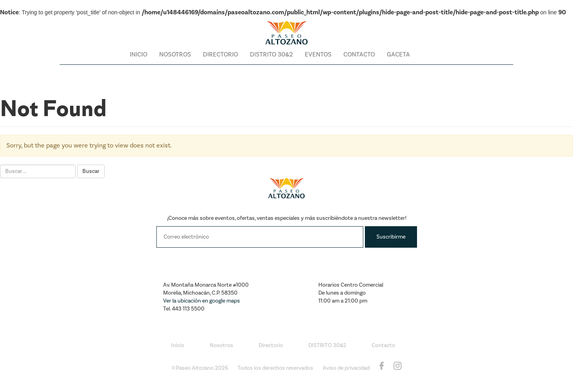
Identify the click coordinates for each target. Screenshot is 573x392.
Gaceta (398, 54)
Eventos (318, 54)
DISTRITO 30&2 (271, 54)
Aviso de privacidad (346, 368)
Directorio (220, 54)
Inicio (138, 54)
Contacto (359, 54)
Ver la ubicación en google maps (202, 301)
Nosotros (175, 54)
